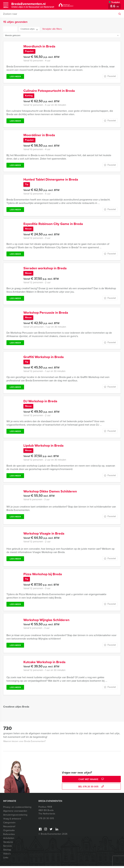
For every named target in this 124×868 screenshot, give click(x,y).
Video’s (7, 856)
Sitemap (7, 852)
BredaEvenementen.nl (33, 5)
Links (6, 859)
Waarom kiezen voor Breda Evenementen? (24, 743)
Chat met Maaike (92, 781)
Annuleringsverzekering (15, 817)
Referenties (9, 836)
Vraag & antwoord (12, 821)
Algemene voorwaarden (15, 813)
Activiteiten (9, 840)
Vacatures (8, 844)
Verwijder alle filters (52, 29)
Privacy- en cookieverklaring (17, 809)
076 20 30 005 (46, 820)
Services (8, 848)
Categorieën (9, 825)
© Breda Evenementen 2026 (53, 836)
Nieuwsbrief (9, 828)
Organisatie (9, 832)
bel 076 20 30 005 (91, 789)
